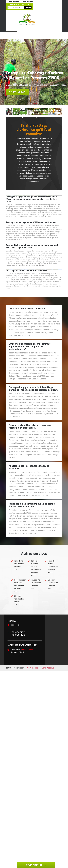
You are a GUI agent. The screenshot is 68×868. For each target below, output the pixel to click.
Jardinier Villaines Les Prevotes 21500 (53, 584)
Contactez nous (48, 668)
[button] (32, 103)
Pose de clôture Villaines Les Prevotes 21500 (53, 567)
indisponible (13, 1)
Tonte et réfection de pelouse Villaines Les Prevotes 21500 (36, 568)
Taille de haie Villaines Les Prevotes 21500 (19, 565)
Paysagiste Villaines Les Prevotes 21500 (36, 584)
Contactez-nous (17, 92)
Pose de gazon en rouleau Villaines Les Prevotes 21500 (20, 586)
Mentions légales (34, 668)
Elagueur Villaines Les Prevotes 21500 (19, 600)
